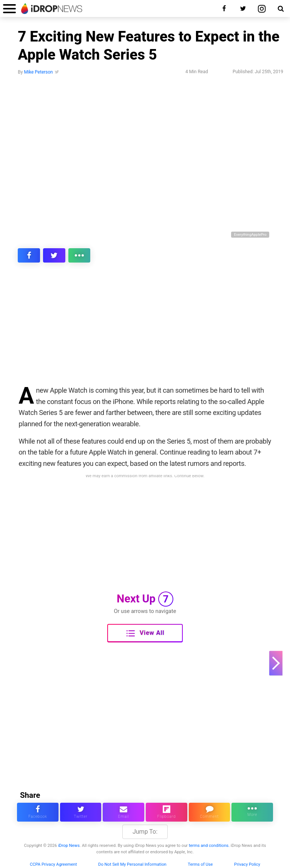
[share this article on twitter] (54, 255)
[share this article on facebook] (29, 255)
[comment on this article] (210, 812)
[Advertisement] (145, 329)
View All (145, 633)
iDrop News (69, 846)
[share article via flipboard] (167, 812)
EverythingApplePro (250, 234)
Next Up (145, 599)
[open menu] (9, 8)
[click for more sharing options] (79, 255)
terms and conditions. (209, 846)
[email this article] (123, 812)
